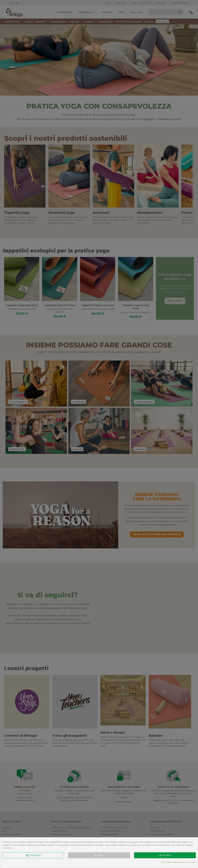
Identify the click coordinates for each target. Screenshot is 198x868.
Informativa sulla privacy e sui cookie (178, 862)
